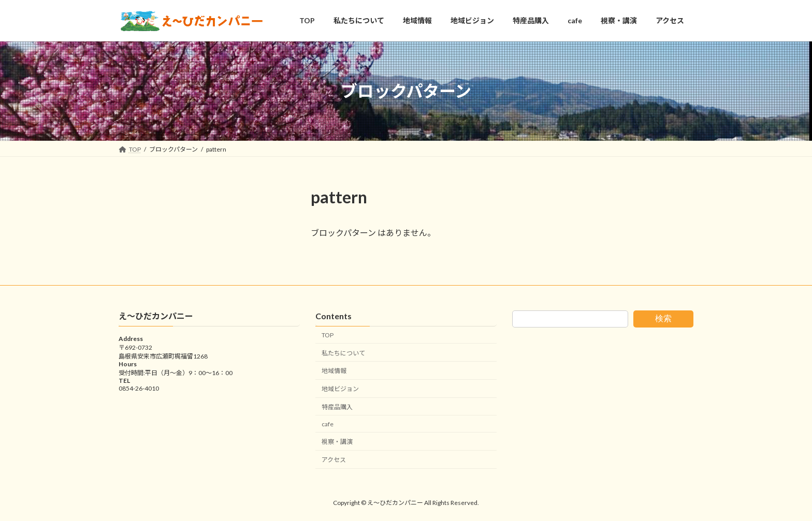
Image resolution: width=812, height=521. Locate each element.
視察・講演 (337, 442)
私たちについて (343, 353)
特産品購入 (337, 407)
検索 (663, 318)
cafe (328, 424)
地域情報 (334, 371)
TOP (328, 335)
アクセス (334, 460)
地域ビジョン (340, 389)
